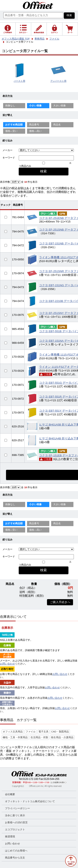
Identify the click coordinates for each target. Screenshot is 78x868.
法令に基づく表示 (15, 815)
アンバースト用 (58, 81)
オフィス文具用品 (13, 732)
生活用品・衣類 (39, 737)
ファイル (31, 732)
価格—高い (35, 131)
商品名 (57, 125)
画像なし (10, 106)
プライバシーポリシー (17, 808)
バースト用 (19, 81)
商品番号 (34, 125)
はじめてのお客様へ (16, 851)
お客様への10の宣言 (16, 822)
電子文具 (43, 732)
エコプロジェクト (15, 830)
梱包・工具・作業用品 (15, 737)
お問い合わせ (7, 664)
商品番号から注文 (15, 858)
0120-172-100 (30, 779)
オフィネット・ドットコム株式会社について (30, 801)
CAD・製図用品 (60, 732)
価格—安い (11, 131)
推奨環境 (10, 837)
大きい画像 (59, 106)
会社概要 (10, 794)
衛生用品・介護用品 (62, 737)
